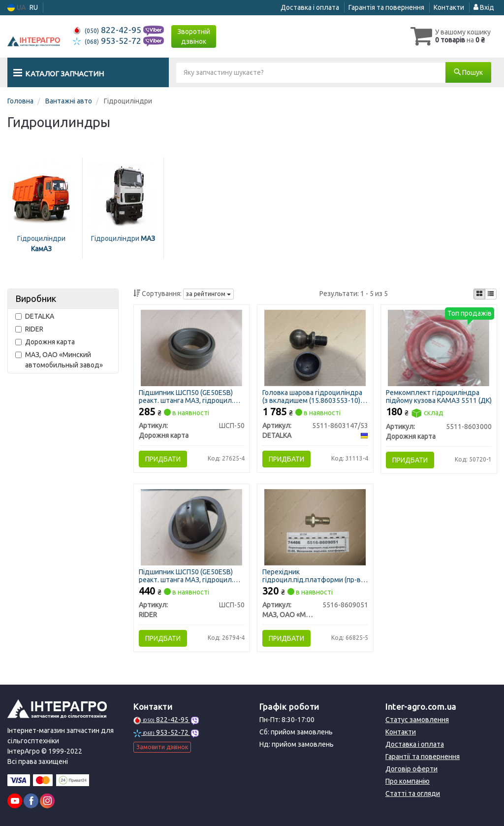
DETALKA (35, 316)
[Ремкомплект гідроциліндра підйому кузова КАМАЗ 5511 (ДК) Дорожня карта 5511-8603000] (439, 347)
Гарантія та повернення (386, 7)
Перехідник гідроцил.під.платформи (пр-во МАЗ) (314, 576)
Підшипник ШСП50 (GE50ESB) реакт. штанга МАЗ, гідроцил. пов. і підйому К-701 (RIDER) (186, 576)
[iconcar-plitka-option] (479, 294)
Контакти (449, 7)
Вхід (484, 7)
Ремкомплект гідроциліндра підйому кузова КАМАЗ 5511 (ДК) (439, 396)
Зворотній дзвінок (194, 36)
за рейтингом (208, 294)
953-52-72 (108, 41)
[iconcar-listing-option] (491, 294)
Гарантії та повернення (423, 757)
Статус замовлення (417, 720)
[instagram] (47, 801)
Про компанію (408, 781)
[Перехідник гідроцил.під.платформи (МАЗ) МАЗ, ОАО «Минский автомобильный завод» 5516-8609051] (315, 527)
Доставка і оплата (310, 7)
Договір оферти (411, 769)
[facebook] (31, 801)
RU (34, 7)
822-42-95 (108, 30)
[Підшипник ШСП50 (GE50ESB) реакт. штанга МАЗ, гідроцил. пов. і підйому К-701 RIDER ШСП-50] (191, 527)
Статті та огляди (413, 793)
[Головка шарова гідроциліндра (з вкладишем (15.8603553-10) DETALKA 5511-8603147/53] (315, 347)
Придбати (163, 459)
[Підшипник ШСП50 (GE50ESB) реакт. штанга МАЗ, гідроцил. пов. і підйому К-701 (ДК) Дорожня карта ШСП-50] (191, 347)
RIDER (29, 329)
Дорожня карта (45, 342)
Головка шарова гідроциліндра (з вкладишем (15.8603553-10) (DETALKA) (312, 396)
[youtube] (15, 801)
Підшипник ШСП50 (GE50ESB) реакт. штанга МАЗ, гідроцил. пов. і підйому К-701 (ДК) (186, 396)
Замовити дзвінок (162, 747)
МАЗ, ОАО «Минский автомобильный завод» (59, 360)
